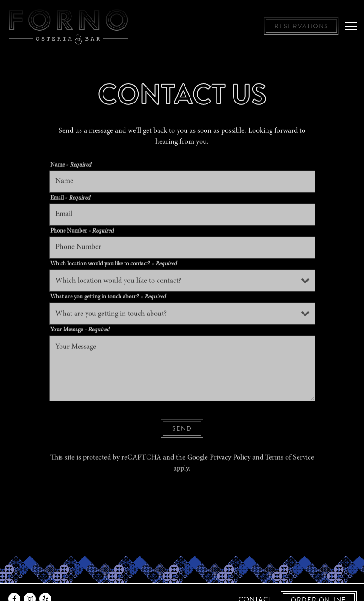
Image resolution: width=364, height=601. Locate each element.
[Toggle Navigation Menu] (351, 26)
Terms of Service (290, 459)
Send (182, 430)
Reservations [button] (301, 26)
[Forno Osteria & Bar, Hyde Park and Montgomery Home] (69, 26)
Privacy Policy (230, 459)
